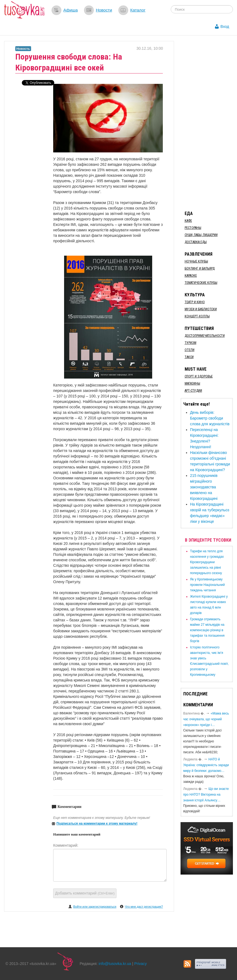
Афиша (70, 10)
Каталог (138, 10)
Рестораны (193, 228)
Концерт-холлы (197, 316)
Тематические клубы (201, 283)
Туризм (190, 343)
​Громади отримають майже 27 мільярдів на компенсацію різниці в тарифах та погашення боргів (207, 630)
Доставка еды (196, 242)
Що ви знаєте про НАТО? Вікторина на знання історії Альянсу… (206, 795)
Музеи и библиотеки (201, 309)
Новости (104, 10)
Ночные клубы (196, 261)
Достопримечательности (205, 336)
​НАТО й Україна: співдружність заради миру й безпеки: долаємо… (206, 765)
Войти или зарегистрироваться (95, 907)
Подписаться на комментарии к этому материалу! (97, 823)
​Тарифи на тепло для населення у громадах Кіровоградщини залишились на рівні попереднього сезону (207, 562)
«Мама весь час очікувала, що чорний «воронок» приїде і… (206, 719)
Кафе (188, 221)
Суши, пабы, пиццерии (201, 235)
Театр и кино (195, 302)
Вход (225, 26)
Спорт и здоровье (199, 376)
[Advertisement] (209, 123)
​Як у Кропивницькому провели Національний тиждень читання (208, 585)
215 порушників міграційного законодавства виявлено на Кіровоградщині (204, 487)
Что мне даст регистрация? (144, 907)
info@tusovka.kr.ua (115, 964)
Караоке (191, 276)
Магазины (192, 383)
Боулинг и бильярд (200, 268)
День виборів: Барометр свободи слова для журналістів (210, 418)
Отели (190, 350)
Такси (189, 357)
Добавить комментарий (85, 893)
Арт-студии (193, 391)
